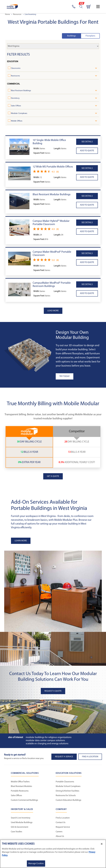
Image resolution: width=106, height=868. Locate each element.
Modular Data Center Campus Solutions (45, 742)
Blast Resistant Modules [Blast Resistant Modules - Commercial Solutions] (21, 787)
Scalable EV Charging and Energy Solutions (47, 745)
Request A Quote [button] (53, 692)
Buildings (72, 36)
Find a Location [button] (90, 758)
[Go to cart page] (89, 7)
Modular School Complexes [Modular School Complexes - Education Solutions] (68, 787)
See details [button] (87, 143)
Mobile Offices (18, 121)
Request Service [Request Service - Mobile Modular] (63, 828)
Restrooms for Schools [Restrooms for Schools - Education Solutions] (66, 797)
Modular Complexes (20, 113)
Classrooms (17, 68)
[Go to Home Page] (12, 7)
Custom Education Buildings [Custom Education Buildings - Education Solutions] (68, 801)
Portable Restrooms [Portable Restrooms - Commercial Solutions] (20, 792)
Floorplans (90, 36)
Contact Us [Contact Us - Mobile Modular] (61, 824)
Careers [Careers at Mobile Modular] (59, 833)
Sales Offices (17, 106)
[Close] (102, 844)
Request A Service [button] (64, 758)
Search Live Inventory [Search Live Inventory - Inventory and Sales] (21, 819)
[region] (53, 854)
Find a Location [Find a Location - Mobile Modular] (63, 819)
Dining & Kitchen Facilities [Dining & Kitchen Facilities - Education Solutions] (67, 792)
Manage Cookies (36, 864)
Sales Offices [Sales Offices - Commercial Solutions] (16, 797)
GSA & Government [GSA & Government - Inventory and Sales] (20, 828)
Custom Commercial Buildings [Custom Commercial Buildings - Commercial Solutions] (24, 801)
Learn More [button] (21, 542)
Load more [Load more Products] (53, 312)
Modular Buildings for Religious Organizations (49, 738)
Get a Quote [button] (53, 477)
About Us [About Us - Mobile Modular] (60, 837)
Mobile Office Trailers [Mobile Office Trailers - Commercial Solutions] (20, 783)
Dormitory (16, 98)
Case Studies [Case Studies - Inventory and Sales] (16, 833)
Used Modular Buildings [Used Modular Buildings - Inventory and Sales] (22, 824)
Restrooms (17, 76)
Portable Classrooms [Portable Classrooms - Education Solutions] (65, 783)
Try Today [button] (65, 377)
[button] (19, 148)
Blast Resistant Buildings (22, 91)
